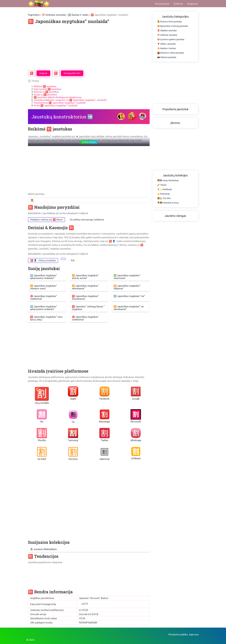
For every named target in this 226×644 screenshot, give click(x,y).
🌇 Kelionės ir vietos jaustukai (171, 53)
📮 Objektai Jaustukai (167, 31)
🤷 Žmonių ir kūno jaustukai (169, 22)
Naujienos (193, 4)
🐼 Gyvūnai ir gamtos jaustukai (171, 39)
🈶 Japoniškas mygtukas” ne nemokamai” (129, 308)
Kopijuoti (43, 73)
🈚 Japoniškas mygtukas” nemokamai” (85, 287)
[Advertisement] (89, 47)
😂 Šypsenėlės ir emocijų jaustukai (173, 26)
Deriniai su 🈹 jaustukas (46, 92)
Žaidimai (178, 4)
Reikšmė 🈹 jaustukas (45, 86)
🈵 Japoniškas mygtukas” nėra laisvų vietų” (46, 318)
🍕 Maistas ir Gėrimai (166, 48)
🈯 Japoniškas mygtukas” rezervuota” (127, 277)
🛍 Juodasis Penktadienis (43, 549)
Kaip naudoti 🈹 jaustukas (47, 89)
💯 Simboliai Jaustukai (54, 15)
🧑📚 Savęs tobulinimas (168, 180)
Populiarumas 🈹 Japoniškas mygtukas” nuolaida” (60, 103)
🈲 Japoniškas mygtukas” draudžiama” (85, 297)
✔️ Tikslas (162, 185)
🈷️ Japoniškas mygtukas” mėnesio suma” (44, 287)
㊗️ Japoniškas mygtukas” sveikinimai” (44, 297)
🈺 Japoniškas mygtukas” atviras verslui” (85, 277)
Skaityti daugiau (89, 142)
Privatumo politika (178, 635)
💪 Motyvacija (163, 194)
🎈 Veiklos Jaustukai (166, 44)
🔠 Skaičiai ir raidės (78, 15)
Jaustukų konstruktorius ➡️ (62, 117)
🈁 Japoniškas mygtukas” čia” (129, 296)
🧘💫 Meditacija (164, 189)
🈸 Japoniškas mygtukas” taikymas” (127, 287)
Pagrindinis (34, 15)
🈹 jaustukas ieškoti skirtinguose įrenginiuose (58, 97)
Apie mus (194, 635)
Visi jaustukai (162, 4)
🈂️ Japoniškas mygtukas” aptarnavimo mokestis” (44, 277)
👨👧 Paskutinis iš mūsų (168, 203)
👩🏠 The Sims (164, 198)
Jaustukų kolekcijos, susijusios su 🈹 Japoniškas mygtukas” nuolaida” (70, 100)
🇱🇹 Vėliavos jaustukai (167, 57)
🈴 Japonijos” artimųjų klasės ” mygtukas (88, 308)
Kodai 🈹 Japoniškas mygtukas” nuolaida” (56, 105)
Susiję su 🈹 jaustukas (45, 95)
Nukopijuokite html (72, 73)
